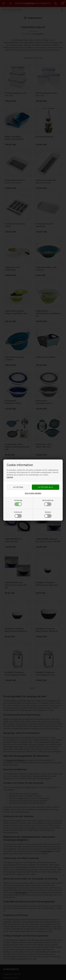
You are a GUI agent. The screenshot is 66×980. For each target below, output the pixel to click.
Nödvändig (18, 503)
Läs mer (10, 477)
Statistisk (48, 514)
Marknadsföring (48, 503)
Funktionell (18, 514)
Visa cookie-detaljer (33, 493)
